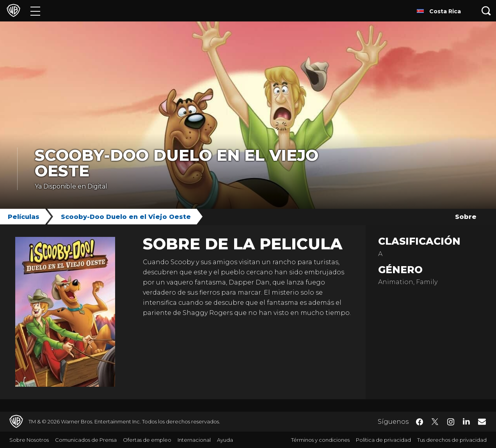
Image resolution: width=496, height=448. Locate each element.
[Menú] (35, 11)
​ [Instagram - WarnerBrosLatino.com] (451, 422)
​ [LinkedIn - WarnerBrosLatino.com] (466, 421)
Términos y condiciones (320, 440)
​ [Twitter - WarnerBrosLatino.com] (435, 422)
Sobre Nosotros (29, 440)
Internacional (194, 440)
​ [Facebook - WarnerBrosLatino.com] (420, 422)
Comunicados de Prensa (86, 440)
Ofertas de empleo (147, 440)
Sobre (466, 217)
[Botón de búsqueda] (486, 11)
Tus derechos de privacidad (452, 440)
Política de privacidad (383, 440)
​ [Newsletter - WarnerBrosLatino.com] (482, 421)
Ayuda (225, 440)
